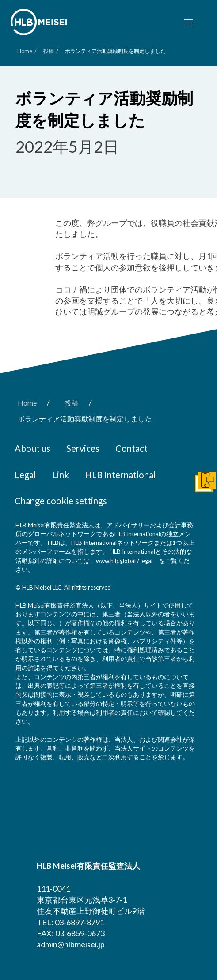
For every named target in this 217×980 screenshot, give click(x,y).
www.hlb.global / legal (124, 561)
